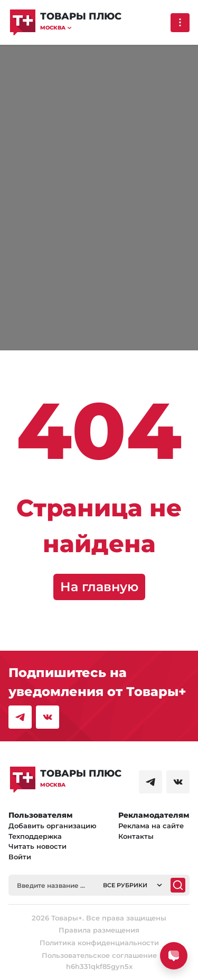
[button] (81, 28)
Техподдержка (35, 836)
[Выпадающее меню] (180, 23)
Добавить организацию (53, 826)
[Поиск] (178, 885)
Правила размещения (99, 930)
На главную (99, 587)
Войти (20, 857)
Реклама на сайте (151, 826)
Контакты (136, 836)
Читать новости (37, 846)
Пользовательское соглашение (99, 955)
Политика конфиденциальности (99, 943)
